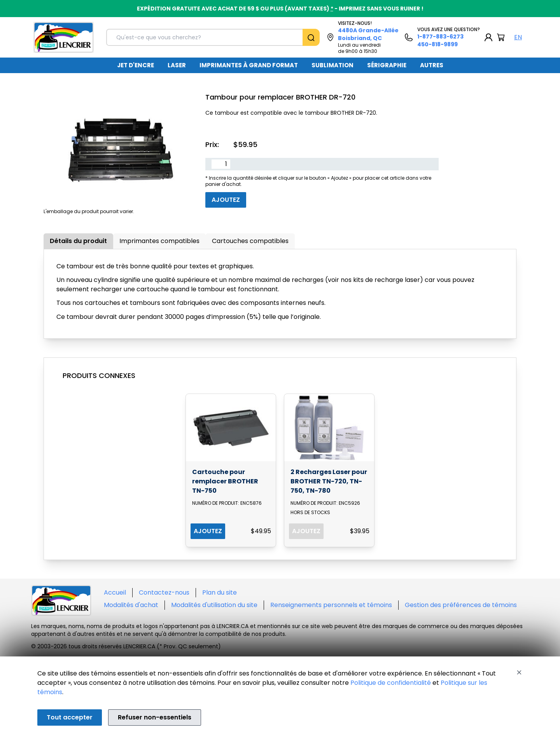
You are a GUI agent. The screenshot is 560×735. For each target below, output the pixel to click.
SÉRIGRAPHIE (387, 65)
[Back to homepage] (64, 37)
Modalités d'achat (131, 605)
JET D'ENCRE (136, 65)
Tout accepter (70, 717)
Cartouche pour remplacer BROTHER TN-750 (225, 481)
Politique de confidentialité (391, 683)
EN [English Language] (518, 37)
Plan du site (220, 592)
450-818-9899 (437, 44)
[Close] (519, 672)
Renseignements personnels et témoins (331, 605)
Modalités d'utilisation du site (214, 605)
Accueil (115, 592)
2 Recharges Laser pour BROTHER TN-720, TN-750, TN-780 (329, 481)
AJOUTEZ (208, 531)
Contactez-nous (164, 592)
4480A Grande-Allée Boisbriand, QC (368, 34)
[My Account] (488, 37)
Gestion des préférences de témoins (461, 605)
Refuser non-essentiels (155, 717)
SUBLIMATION (332, 65)
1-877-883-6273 (440, 37)
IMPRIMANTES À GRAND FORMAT (249, 65)
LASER (177, 65)
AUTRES (432, 65)
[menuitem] (136, 65)
